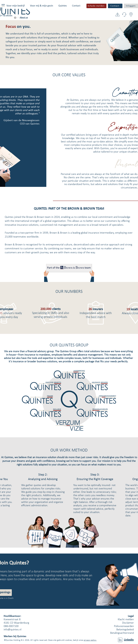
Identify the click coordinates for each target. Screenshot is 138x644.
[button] (16, 6)
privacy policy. (90, 640)
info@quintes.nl (12, 630)
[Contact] (115, 6)
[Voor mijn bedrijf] (15, 18)
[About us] (24, 18)
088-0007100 (11, 626)
